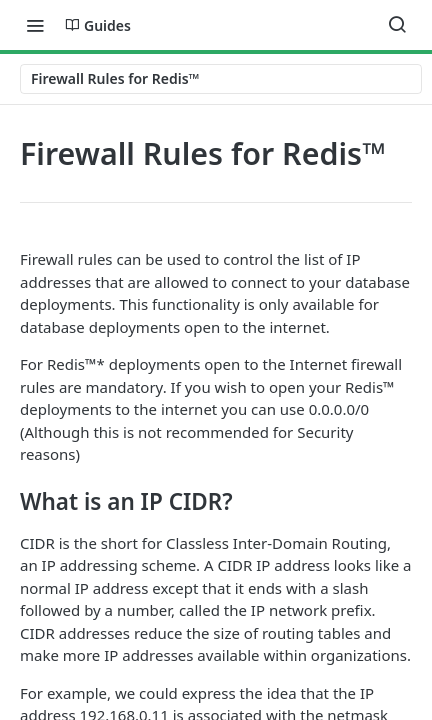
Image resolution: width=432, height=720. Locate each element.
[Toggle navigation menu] (35, 25)
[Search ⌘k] (397, 25)
